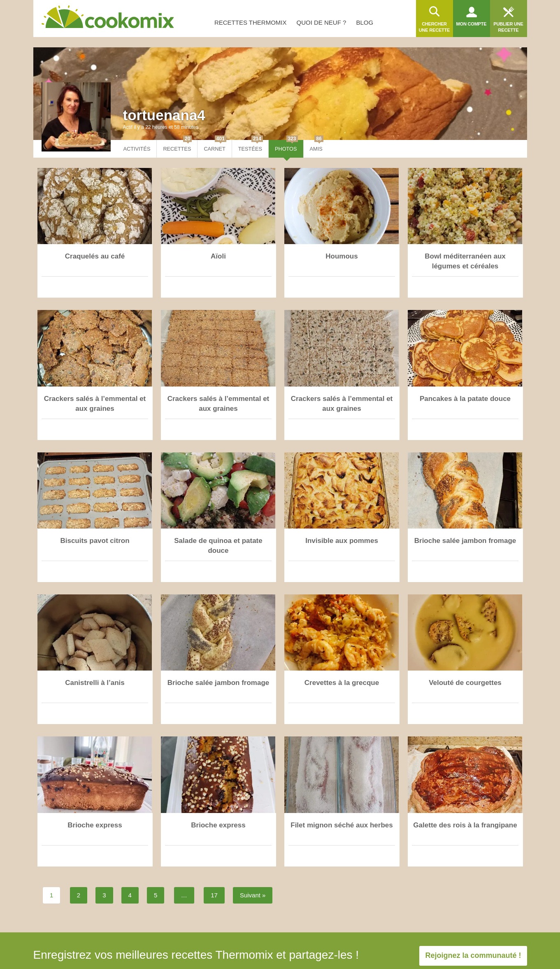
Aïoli (218, 256)
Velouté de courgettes (465, 683)
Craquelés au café (95, 256)
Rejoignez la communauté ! (473, 955)
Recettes (177, 146)
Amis (317, 146)
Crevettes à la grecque (342, 683)
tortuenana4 (164, 115)
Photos (286, 146)
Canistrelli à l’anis (95, 683)
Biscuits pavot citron (95, 541)
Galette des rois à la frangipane (465, 825)
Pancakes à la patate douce (465, 399)
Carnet (215, 146)
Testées (251, 146)
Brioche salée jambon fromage (465, 541)
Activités (137, 149)
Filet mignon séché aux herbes (342, 825)
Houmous (342, 256)
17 (214, 895)
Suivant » (253, 895)
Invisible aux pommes (342, 541)
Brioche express (95, 825)
